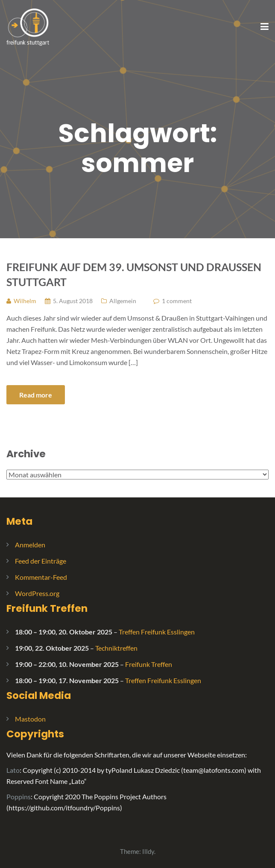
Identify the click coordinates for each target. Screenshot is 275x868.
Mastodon (30, 719)
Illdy (148, 851)
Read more (36, 395)
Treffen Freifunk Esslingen (157, 632)
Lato (13, 770)
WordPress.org (37, 593)
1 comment (177, 301)
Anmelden (30, 545)
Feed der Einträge (41, 561)
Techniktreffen (116, 648)
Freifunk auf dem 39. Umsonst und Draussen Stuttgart (134, 274)
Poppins (19, 796)
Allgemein (123, 301)
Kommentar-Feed (41, 577)
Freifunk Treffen (47, 608)
